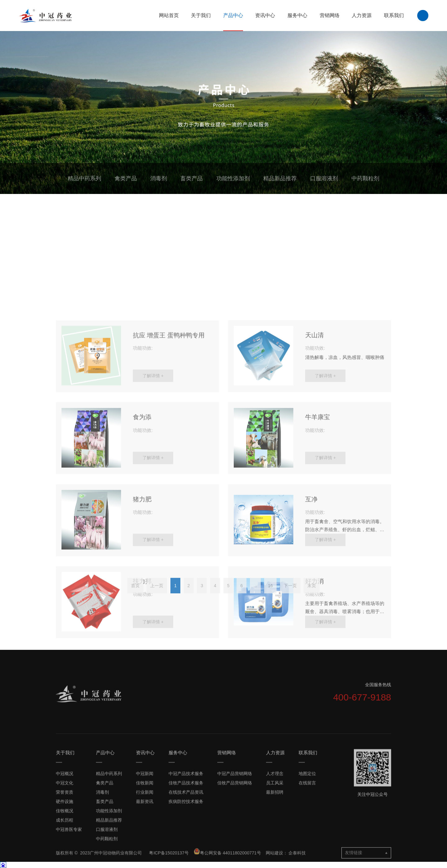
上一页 (157, 595)
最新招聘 (275, 847)
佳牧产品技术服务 (186, 837)
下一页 (290, 595)
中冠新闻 (145, 828)
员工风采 (275, 837)
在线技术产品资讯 (186, 847)
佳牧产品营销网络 (235, 837)
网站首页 (169, 15)
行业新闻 (145, 847)
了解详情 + (153, 512)
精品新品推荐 (280, 178)
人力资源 (362, 15)
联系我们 (394, 15)
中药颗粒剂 (365, 178)
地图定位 (307, 828)
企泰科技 (297, 865)
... (255, 595)
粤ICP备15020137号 (169, 865)
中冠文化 (65, 837)
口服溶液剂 (324, 178)
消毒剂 (159, 178)
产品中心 (233, 15)
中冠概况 (65, 828)
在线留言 (307, 837)
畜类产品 (192, 178)
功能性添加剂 (233, 178)
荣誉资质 (65, 847)
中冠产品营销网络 (235, 828)
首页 (135, 595)
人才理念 (275, 828)
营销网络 (330, 15)
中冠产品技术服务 (186, 828)
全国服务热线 (378, 705)
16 (270, 595)
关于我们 (201, 15)
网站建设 (274, 865)
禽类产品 (126, 178)
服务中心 (297, 15)
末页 (312, 595)
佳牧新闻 (145, 837)
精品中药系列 (84, 178)
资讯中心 (265, 15)
